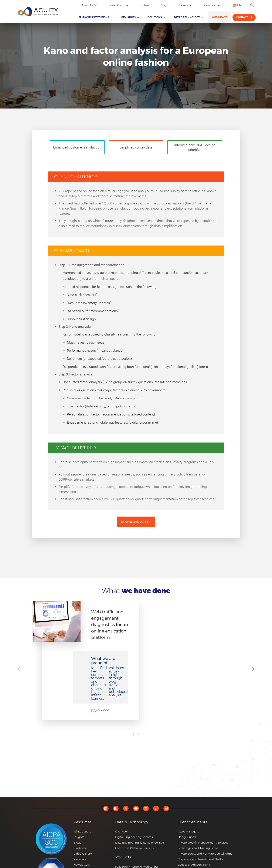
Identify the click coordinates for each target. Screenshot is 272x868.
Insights (79, 786)
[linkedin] (101, 757)
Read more (140, 667)
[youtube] (136, 757)
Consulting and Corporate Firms (199, 825)
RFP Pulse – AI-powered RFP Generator (142, 827)
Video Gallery (83, 802)
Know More (123, 841)
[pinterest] (159, 757)
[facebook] (113, 757)
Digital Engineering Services (134, 786)
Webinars (80, 808)
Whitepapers (82, 780)
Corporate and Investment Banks (200, 808)
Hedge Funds (187, 786)
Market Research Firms (193, 830)
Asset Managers (188, 780)
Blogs (182, 5)
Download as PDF (136, 522)
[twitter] (124, 757)
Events (78, 819)
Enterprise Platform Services (134, 797)
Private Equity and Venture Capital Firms (205, 802)
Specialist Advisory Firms (194, 814)
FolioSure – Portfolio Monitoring (136, 815)
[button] (145, 806)
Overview (121, 780)
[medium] (148, 757)
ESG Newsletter (84, 825)
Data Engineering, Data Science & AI (140, 791)
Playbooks (80, 797)
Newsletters (82, 814)
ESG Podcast (82, 830)
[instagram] (171, 757)
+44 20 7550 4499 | (185, 859)
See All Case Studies (136, 715)
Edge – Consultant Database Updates (140, 821)
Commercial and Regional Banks (200, 819)
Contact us (246, 18)
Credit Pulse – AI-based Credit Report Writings (141, 834)
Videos (168, 5)
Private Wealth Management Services (203, 791)
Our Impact (223, 17)
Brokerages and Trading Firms (198, 797)
